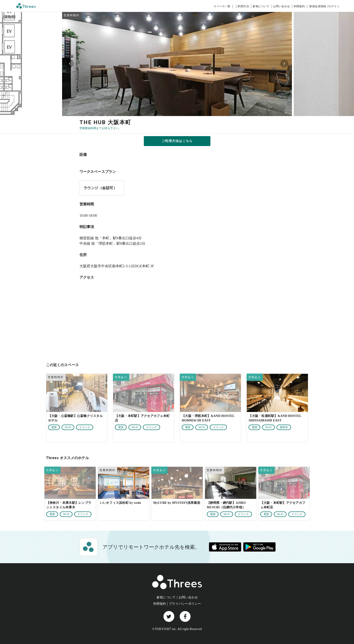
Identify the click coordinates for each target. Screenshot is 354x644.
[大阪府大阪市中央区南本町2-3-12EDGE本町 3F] (177, 320)
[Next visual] (284, 64)
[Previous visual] (70, 64)
